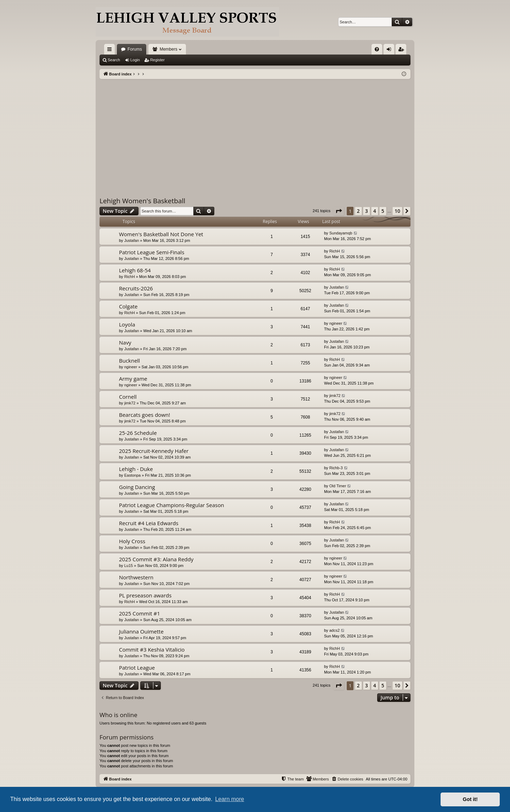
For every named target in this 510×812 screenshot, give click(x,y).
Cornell (128, 397)
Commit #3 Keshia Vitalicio (152, 649)
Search (114, 60)
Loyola (127, 324)
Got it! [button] (470, 799)
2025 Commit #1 (140, 613)
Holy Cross (132, 541)
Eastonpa (132, 475)
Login (135, 60)
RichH (335, 251)
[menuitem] (377, 49)
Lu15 (129, 566)
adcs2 (335, 630)
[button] (339, 211)
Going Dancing (137, 487)
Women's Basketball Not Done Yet (161, 234)
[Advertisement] (255, 132)
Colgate (128, 306)
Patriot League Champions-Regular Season (172, 505)
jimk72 (130, 403)
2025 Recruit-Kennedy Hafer (154, 451)
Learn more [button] (229, 799)
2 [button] (358, 211)
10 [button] (397, 211)
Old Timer (338, 486)
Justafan (132, 240)
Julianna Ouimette (141, 631)
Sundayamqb (341, 233)
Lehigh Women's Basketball (142, 201)
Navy (125, 342)
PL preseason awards (145, 595)
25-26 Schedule (138, 433)
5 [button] (383, 211)
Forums (135, 49)
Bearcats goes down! (144, 415)
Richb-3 (336, 468)
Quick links (111, 51)
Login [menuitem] (390, 51)
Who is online (118, 715)
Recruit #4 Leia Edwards (149, 523)
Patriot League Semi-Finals (152, 252)
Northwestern (136, 577)
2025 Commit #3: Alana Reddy (156, 559)
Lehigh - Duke (136, 469)
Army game (133, 379)
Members (169, 49)
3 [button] (367, 211)
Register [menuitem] (403, 51)
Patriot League (137, 668)
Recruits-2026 (136, 288)
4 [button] (375, 211)
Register (157, 60)
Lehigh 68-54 (135, 270)
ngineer (336, 323)
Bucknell (129, 360)
